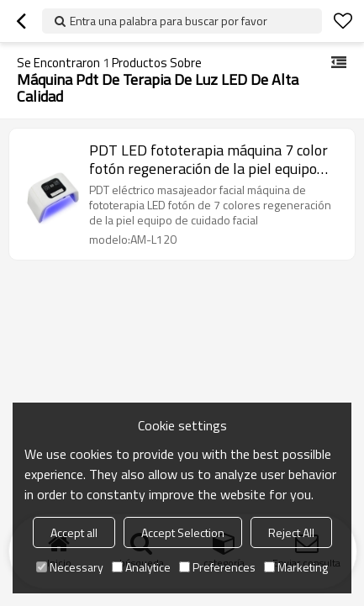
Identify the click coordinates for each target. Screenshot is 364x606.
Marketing (296, 567)
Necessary (70, 567)
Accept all (74, 532)
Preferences (217, 567)
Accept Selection (183, 532)
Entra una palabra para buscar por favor (169, 21)
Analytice (141, 567)
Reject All (291, 532)
